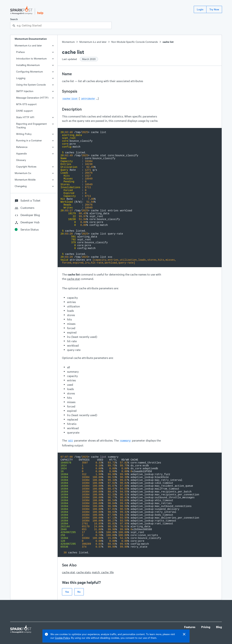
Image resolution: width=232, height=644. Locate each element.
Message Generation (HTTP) (32, 98)
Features (190, 626)
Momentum (68, 42)
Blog (219, 626)
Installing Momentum (28, 65)
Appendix (21, 153)
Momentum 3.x (23, 173)
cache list (168, 42)
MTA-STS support (26, 104)
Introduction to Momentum (31, 58)
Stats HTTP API (25, 117)
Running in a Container (29, 140)
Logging (21, 78)
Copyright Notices (26, 166)
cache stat (73, 278)
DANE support (24, 111)
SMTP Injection (25, 91)
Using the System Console (31, 85)
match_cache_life (103, 571)
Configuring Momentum (29, 72)
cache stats (83, 571)
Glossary (21, 160)
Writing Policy (24, 134)
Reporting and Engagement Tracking (31, 126)
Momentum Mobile (25, 180)
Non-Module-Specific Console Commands (135, 42)
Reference (22, 147)
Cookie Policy (62, 638)
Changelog (21, 186)
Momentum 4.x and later (28, 45)
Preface (20, 52)
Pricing (206, 626)
